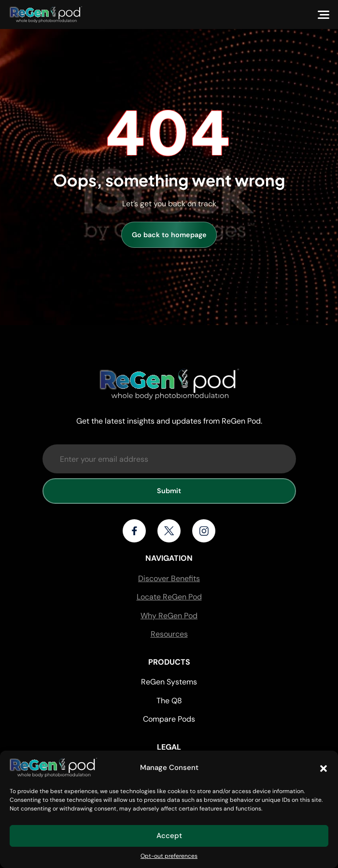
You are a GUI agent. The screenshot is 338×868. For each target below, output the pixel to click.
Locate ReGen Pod (169, 597)
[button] (324, 768)
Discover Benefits (169, 578)
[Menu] (324, 14)
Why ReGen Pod (169, 616)
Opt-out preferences (169, 856)
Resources (169, 634)
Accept (169, 836)
